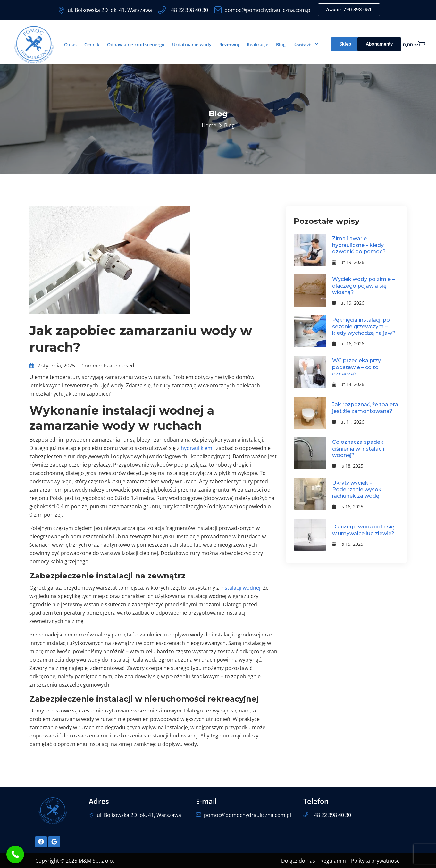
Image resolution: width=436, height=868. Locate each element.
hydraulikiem (197, 448)
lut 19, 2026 (348, 262)
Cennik (92, 44)
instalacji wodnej (240, 588)
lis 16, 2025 (348, 506)
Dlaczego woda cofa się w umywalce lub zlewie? (363, 530)
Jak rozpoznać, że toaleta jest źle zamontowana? (365, 408)
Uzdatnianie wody (192, 44)
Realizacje (258, 44)
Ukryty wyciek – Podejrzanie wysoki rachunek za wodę (357, 489)
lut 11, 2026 (348, 422)
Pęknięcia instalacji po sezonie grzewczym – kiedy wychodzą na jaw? (364, 327)
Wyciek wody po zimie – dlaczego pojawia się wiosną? (363, 286)
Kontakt (307, 45)
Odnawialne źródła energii (136, 44)
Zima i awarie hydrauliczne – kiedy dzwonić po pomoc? (359, 245)
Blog (281, 44)
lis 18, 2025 (348, 466)
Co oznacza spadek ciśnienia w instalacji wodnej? (358, 449)
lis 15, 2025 (348, 544)
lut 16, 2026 (348, 344)
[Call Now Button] (15, 854)
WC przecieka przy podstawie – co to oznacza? (356, 367)
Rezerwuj (229, 44)
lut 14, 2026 (348, 384)
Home (209, 125)
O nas (70, 44)
